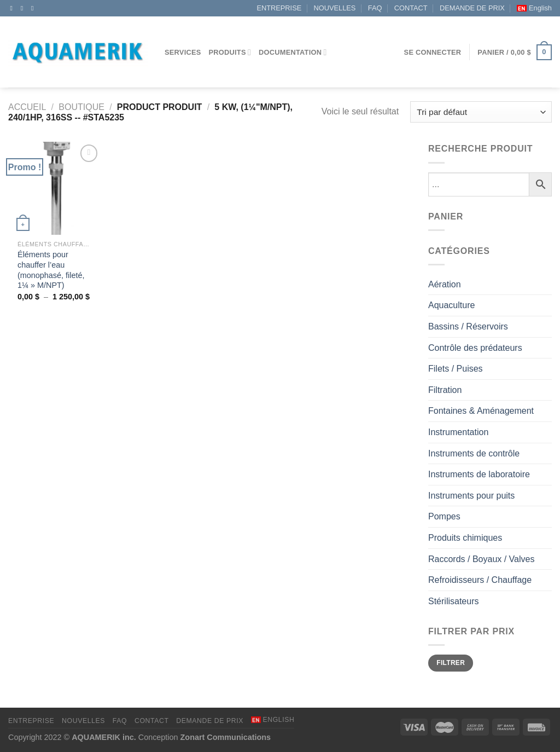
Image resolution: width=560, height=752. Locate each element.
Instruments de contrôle (474, 453)
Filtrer (451, 663)
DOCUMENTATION (293, 52)
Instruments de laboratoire (479, 474)
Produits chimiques (465, 538)
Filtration (445, 390)
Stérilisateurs (453, 601)
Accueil (27, 107)
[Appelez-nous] (34, 8)
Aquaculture (451, 305)
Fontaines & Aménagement (481, 411)
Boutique (81, 107)
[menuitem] (534, 8)
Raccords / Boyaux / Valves (481, 559)
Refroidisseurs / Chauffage (480, 580)
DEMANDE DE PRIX (472, 8)
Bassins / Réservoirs (468, 326)
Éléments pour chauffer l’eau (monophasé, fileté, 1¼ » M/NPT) (51, 270)
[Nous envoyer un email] (24, 8)
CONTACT (411, 8)
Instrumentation (458, 432)
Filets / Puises (456, 369)
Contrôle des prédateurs (475, 348)
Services (183, 52)
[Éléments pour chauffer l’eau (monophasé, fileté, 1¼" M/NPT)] (55, 188)
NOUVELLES (335, 8)
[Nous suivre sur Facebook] (14, 8)
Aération (445, 284)
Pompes (444, 516)
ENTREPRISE (279, 8)
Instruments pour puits (471, 496)
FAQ (375, 8)
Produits (230, 52)
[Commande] (481, 112)
